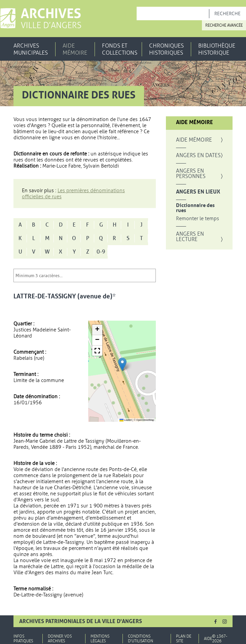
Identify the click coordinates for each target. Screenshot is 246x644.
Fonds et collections (120, 49)
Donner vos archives (60, 639)
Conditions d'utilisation (140, 639)
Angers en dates (198, 155)
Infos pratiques (23, 639)
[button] (122, 364)
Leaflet (126, 420)
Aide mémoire (75, 49)
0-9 (101, 252)
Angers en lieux (198, 192)
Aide (208, 639)
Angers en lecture (190, 237)
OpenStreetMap (145, 420)
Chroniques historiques (166, 49)
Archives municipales (31, 49)
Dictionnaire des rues (195, 208)
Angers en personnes (191, 174)
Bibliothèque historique (217, 49)
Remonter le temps (198, 219)
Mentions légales (100, 639)
